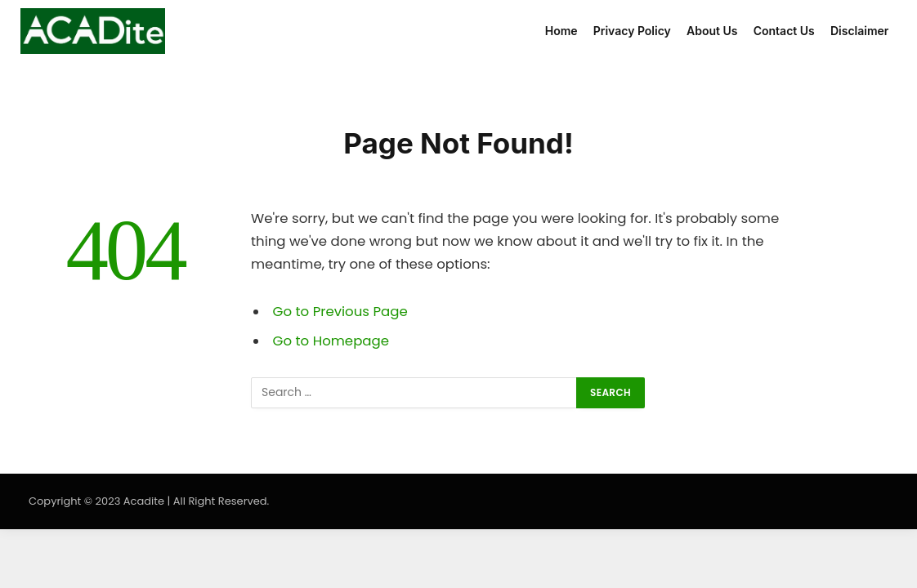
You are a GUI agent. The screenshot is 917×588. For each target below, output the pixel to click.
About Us (712, 31)
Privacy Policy (632, 31)
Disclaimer (859, 31)
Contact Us (784, 31)
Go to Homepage (331, 341)
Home (561, 31)
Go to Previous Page (340, 312)
